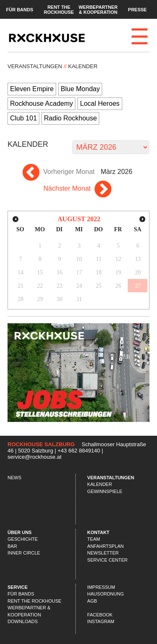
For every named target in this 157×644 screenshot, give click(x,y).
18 (99, 272)
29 (40, 299)
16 (59, 272)
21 (21, 286)
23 (59, 286)
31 (79, 299)
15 (40, 272)
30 (59, 299)
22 (40, 286)
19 (118, 272)
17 (79, 272)
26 (118, 286)
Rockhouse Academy (41, 103)
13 (138, 259)
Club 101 (23, 118)
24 (79, 286)
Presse (138, 9)
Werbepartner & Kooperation (98, 9)
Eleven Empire (32, 89)
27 (138, 286)
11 (99, 259)
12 (118, 259)
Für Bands (19, 9)
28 (21, 299)
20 (138, 272)
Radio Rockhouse (70, 118)
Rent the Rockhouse (59, 9)
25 (99, 286)
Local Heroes (100, 103)
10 (79, 259)
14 (21, 272)
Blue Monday (80, 89)
